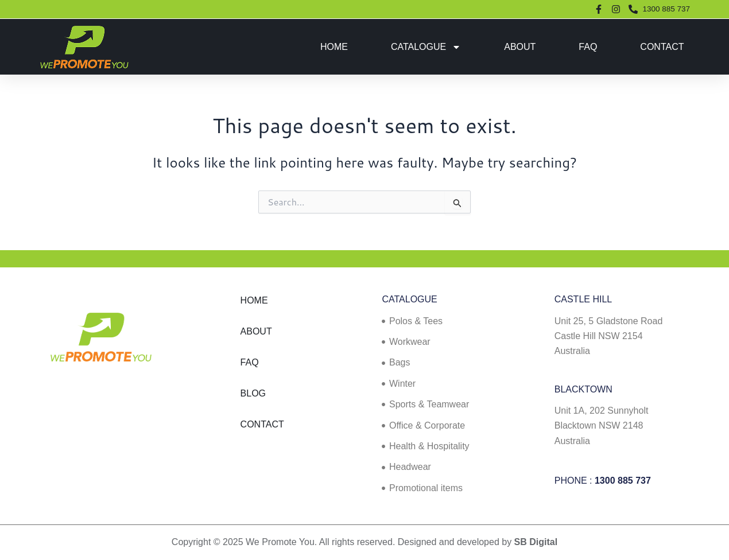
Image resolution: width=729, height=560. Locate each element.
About (520, 47)
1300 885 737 (623, 481)
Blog (253, 393)
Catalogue (426, 47)
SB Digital (536, 542)
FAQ (588, 47)
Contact (662, 47)
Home (334, 47)
